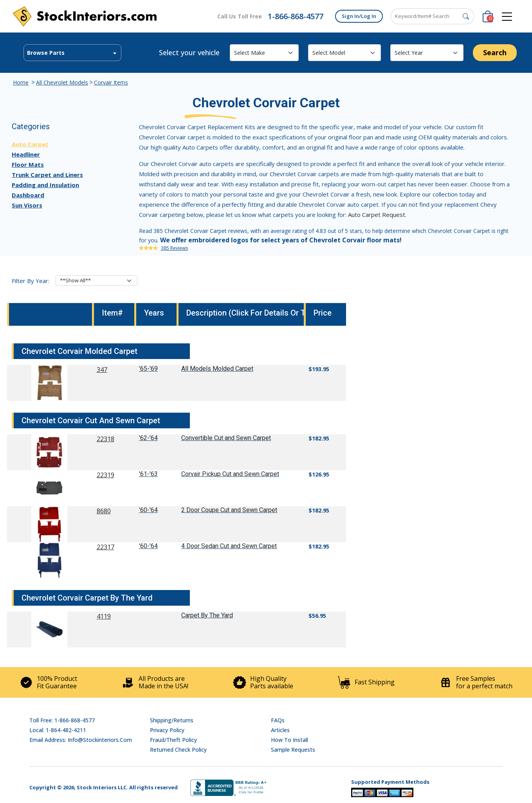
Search (495, 52)
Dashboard (28, 195)
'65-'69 (148, 369)
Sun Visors (27, 205)
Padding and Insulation (45, 185)
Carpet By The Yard (207, 615)
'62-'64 (148, 438)
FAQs (278, 720)
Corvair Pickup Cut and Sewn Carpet (230, 474)
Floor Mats (28, 164)
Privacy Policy (167, 730)
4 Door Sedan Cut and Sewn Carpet (229, 546)
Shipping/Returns (172, 720)
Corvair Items (111, 82)
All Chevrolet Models (62, 82)
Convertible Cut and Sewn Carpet (226, 438)
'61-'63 (148, 474)
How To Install (289, 740)
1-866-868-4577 (296, 16)
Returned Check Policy (178, 750)
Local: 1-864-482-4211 (58, 730)
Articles (280, 730)
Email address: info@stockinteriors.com (81, 740)
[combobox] (72, 53)
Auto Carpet (30, 144)
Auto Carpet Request (377, 215)
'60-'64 (148, 510)
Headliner (26, 154)
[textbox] (72, 53)
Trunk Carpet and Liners (47, 175)
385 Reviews (174, 248)
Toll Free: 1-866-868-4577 (62, 720)
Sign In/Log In (359, 16)
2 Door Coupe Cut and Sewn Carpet (229, 510)
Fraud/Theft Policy (173, 740)
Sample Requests (293, 750)
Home (21, 82)
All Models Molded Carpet (217, 369)
